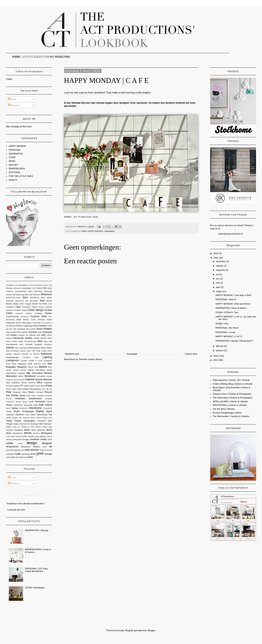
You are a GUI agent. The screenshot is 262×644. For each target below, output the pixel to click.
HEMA (49, 335)
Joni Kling (36, 351)
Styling (40, 411)
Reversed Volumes (44, 396)
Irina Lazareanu (21, 348)
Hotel (20, 341)
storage (48, 454)
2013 (216, 360)
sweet (8, 457)
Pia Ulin (45, 389)
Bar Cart (29, 294)
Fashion (43, 326)
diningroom (26, 447)
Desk (19, 319)
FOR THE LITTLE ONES (21, 176)
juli (218, 274)
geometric (10, 450)
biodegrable (17, 439)
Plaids (24, 392)
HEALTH (13, 180)
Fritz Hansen (22, 332)
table (13, 457)
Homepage (132, 354)
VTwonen (41, 421)
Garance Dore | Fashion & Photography (232, 394)
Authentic (10, 291)
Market (31, 370)
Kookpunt (26, 357)
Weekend (19, 430)
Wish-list (41, 430)
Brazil (22, 304)
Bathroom (37, 295)
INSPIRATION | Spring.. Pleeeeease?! (234, 341)
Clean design (36, 310)
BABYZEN (38, 291)
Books (49, 301)
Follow (9, 79)
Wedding (9, 430)
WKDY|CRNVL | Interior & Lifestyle (230, 405)
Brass (16, 304)
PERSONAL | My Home (227, 328)
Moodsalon (41, 376)
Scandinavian (35, 398)
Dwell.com (11, 323)
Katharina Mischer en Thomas (26, 354)
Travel (9, 421)
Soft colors (45, 405)
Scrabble (48, 399)
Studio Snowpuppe (24, 411)
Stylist (49, 411)
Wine (34, 430)
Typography (109, 231)
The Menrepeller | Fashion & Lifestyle (231, 416)
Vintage (9, 424)
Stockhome (35, 408)
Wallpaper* (48, 424)
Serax (18, 402)
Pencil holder (11, 389)
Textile (8, 418)
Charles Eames (38, 307)
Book (42, 301)
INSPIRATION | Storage (37, 530)
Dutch (49, 319)
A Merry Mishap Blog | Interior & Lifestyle (233, 384)
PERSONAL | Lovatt (225, 332)
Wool (8, 433)
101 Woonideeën (22, 285)
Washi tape (47, 427)
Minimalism (11, 376)
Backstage (48, 291)
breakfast (35, 439)
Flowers (47, 329)
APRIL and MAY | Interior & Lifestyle (230, 401)
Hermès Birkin (46, 338)
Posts (12, 99)
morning (49, 450)
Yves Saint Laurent (14, 436)
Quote (22, 395)
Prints (15, 395)
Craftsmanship (12, 316)
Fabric (35, 326)
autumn (43, 436)
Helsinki (36, 338)
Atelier (49, 288)
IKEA (40, 341)
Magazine (22, 367)
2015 (216, 258)
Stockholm (23, 408)
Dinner (26, 319)
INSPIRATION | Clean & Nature (231, 308)
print (40, 453)
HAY (44, 335)
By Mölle (43, 304)
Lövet (8, 364)
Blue (43, 297)
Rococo (9, 399)
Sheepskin (40, 401)
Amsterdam (26, 288)
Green (14, 335)
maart (219, 291)
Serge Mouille (28, 402)
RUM (28, 396)
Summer (20, 414)
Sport (8, 408)
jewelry (17, 450)
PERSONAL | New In (226, 299)
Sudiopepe (10, 415)
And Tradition (37, 288)
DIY (50, 316)
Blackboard (35, 298)
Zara (37, 436)
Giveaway (47, 332)
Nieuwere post (72, 354)
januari (220, 350)
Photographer (35, 389)
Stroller (9, 411)
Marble (43, 367)
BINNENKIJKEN (17, 169)
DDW (44, 316)
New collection (13, 383)
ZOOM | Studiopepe (35, 588)
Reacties (14, 105)
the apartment (21, 457)
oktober (220, 266)
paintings (26, 454)
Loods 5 (32, 361)
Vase (50, 421)
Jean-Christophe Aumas (16, 351)
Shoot (49, 402)
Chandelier (26, 307)
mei (218, 283)
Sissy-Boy (28, 405)
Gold (8, 335)
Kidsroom (46, 354)
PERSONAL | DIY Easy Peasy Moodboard (36, 570)
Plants (31, 392)
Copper (48, 313)
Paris (43, 386)
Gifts (40, 332)
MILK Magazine (19, 364)
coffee (84, 231)
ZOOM (12, 157)
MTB (30, 364)
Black (25, 297)
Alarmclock (38, 285)
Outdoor (16, 386)
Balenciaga (20, 295)
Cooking (38, 313)
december (221, 261)
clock (50, 439)
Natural (30, 379)
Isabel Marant (34, 348)
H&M (39, 335)
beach (50, 436)
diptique (37, 447)
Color (9, 313)
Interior (10, 348)
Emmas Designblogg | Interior (227, 413)
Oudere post (191, 354)
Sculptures (10, 402)
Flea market (31, 329)
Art (45, 288)
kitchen (35, 450)
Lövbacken (48, 361)
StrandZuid (48, 408)
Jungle (44, 351)
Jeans (29, 351)
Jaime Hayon (46, 348)
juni (218, 279)
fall (51, 446)
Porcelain (39, 392)
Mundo (49, 376)
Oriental (9, 386)
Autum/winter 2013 (24, 291)
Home (8, 341)
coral (20, 443)
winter (30, 457)
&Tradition (10, 285)
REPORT (13, 165)
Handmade (18, 338)
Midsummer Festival (15, 373)
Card (50, 304)
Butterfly (35, 304)
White (27, 430)
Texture (15, 418)
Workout (36, 433)
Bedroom (47, 294)
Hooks (14, 341)
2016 (216, 253)
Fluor (8, 332)
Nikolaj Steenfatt (28, 383)
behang (9, 439)
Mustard (22, 380)
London (24, 361)
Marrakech (40, 370)
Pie (51, 389)
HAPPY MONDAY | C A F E (229, 336)
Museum (9, 380)
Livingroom (12, 360)
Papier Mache (35, 386)
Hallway (9, 338)
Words (28, 433)
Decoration (10, 320)
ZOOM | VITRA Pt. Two (227, 312)
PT (22, 386)
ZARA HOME (28, 436)
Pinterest (17, 392)
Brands (9, 304)
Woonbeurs (17, 433)
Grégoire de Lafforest (27, 335)
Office (39, 382)
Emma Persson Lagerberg (21, 326)
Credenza (24, 317)
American (17, 288)
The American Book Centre (30, 418)
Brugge (28, 304)
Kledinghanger (12, 357)
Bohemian (10, 301)
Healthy (29, 338)
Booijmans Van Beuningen (27, 301)
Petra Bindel (23, 389)
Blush (49, 297)
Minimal (48, 373)
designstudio (12, 446)
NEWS (12, 161)
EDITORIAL (15, 172)
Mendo (49, 370)
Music (16, 380)
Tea (50, 414)
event (45, 447)
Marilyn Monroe (20, 370)
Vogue (16, 424)
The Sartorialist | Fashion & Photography (233, 398)
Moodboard (30, 376)
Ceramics (10, 307)
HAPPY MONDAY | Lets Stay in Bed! (233, 295)
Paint (26, 386)
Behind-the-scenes (13, 298)
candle (43, 439)
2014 (216, 356)
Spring (15, 408)
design (32, 443)
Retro (34, 396)
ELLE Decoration (24, 323)
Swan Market (30, 415)
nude (18, 454)
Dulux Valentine (38, 320)
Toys (50, 418)
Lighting (47, 357)
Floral (39, 329)
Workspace (46, 433)
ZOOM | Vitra (222, 324)
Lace (36, 357)
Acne (31, 285)
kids (27, 450)
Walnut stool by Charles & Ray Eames (23, 427)
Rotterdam (20, 398)
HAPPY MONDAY (95, 231)
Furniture (33, 332)
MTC (44, 364)
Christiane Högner (20, 310)
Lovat (40, 361)
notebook (10, 454)
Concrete (19, 313)
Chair (18, 307)
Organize (48, 383)
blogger (26, 439)
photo (33, 454)
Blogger (151, 630)
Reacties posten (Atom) (90, 359)
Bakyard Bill (11, 295)
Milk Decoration (34, 373)
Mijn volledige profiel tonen (19, 126)
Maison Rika (33, 367)
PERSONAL (15, 150)
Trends (18, 421)
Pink (9, 392)
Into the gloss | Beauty (224, 409)
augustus (221, 270)
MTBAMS (37, 364)
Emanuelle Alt (38, 323)
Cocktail (48, 310)
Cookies (29, 313)
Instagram (48, 344)
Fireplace (21, 329)
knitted (42, 450)
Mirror (21, 376)
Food (13, 332)
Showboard (18, 405)
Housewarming (30, 341)
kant (23, 450)
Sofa (36, 405)
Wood (49, 430)
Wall (41, 424)
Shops (9, 405)
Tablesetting (42, 415)
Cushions (35, 316)
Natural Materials (44, 379)
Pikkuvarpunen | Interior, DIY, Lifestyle (231, 380)
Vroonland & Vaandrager (29, 424)
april (218, 287)
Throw (45, 418)
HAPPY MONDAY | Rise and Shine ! (233, 304)
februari (220, 346)
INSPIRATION (16, 154)
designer (47, 443)
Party (49, 386)
